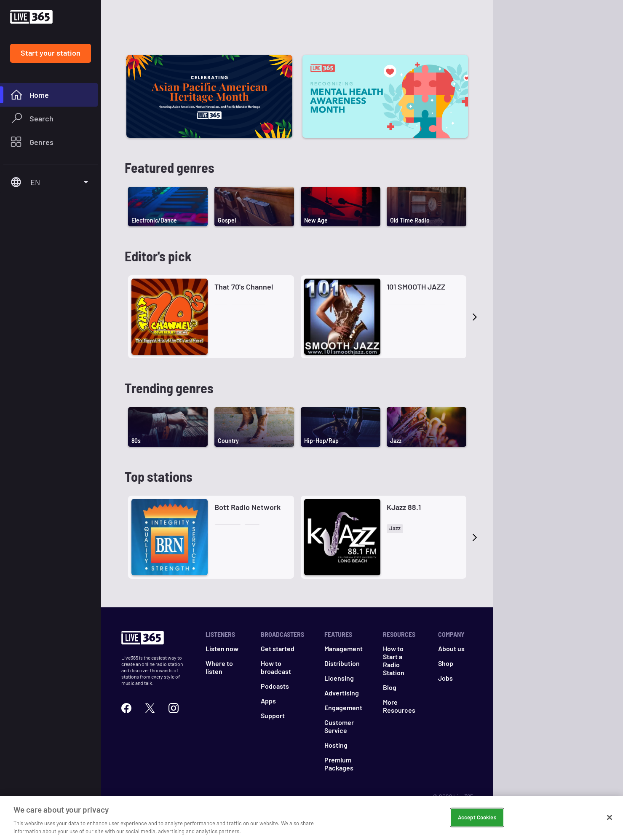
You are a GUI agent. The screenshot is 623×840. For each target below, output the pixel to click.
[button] (221, 308)
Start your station (51, 53)
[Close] (610, 818)
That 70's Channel (244, 287)
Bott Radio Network (247, 507)
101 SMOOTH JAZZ (416, 287)
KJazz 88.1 (404, 507)
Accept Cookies (477, 817)
